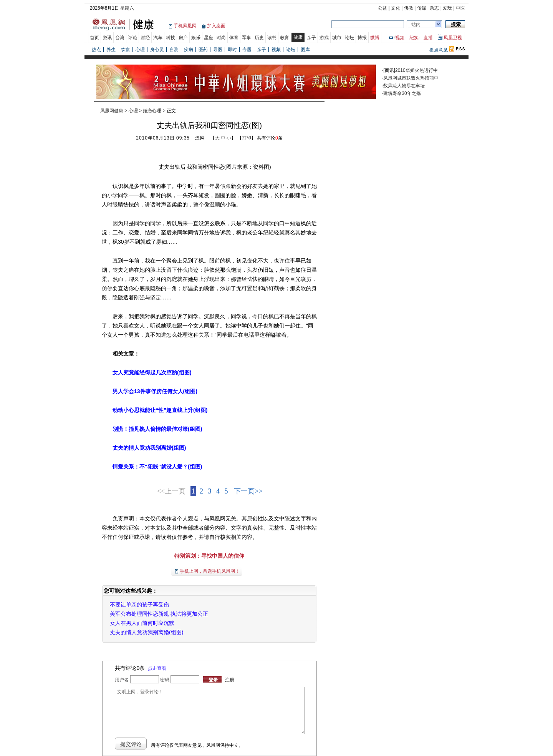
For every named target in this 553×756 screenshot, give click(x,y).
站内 (416, 25)
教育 (285, 38)
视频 (400, 38)
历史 (259, 38)
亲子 (311, 38)
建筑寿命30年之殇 (402, 93)
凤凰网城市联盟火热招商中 (411, 78)
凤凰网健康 (112, 111)
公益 (382, 8)
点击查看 (157, 668)
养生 (111, 50)
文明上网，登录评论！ (210, 710)
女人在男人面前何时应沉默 (142, 623)
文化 (396, 8)
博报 (362, 38)
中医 (460, 8)
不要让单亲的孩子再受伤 (139, 605)
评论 (132, 38)
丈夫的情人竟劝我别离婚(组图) (147, 632)
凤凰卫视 (453, 38)
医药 (203, 50)
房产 (183, 38)
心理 (140, 50)
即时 (232, 50)
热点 (96, 50)
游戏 (324, 38)
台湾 (120, 38)
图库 (305, 50)
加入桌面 (216, 26)
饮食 (126, 50)
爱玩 (447, 8)
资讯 (107, 38)
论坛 (349, 38)
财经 (145, 38)
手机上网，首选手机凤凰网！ (210, 571)
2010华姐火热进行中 (416, 70)
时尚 (221, 38)
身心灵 (157, 50)
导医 (218, 50)
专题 (247, 50)
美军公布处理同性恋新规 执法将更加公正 (159, 614)
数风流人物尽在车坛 (404, 86)
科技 (171, 38)
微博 (375, 38)
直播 (428, 38)
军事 (247, 38)
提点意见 (439, 50)
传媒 (422, 8)
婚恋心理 (152, 111)
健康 (298, 37)
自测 (174, 50)
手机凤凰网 (185, 26)
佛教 (409, 8)
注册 (230, 680)
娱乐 (196, 38)
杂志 (434, 8)
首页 (94, 38)
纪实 (414, 38)
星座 (209, 38)
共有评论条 (270, 138)
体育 (234, 38)
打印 (247, 138)
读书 (272, 38)
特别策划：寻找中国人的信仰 (209, 556)
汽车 (158, 38)
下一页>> (248, 491)
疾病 (189, 50)
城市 (337, 38)
